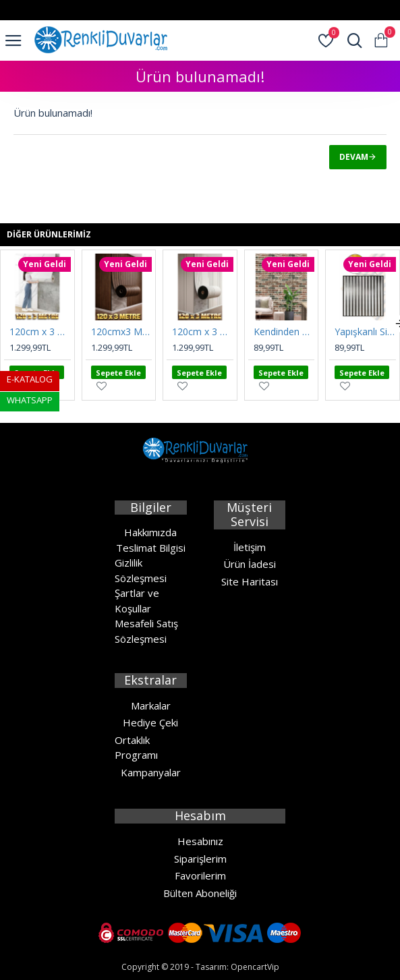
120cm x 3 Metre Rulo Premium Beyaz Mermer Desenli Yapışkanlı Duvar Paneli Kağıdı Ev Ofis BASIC (40, 332)
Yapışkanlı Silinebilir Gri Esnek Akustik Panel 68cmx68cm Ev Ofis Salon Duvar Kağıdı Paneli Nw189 (365, 332)
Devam (354, 157)
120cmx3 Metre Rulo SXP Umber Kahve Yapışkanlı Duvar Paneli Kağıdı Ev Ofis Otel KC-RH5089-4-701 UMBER (122, 332)
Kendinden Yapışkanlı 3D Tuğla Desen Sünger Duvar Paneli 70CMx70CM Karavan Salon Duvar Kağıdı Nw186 (284, 332)
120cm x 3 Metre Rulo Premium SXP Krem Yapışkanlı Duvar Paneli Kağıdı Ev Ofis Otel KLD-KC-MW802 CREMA (203, 332)
